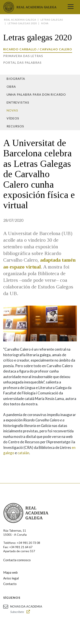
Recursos (15, 126)
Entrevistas (18, 102)
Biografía (16, 79)
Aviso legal (11, 578)
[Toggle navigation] (71, 7)
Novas (12, 110)
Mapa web (10, 572)
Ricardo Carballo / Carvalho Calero (38, 49)
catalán (23, 453)
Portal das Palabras (22, 63)
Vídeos (13, 118)
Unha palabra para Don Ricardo (36, 94)
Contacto (10, 584)
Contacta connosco (17, 560)
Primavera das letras (23, 56)
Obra (11, 87)
